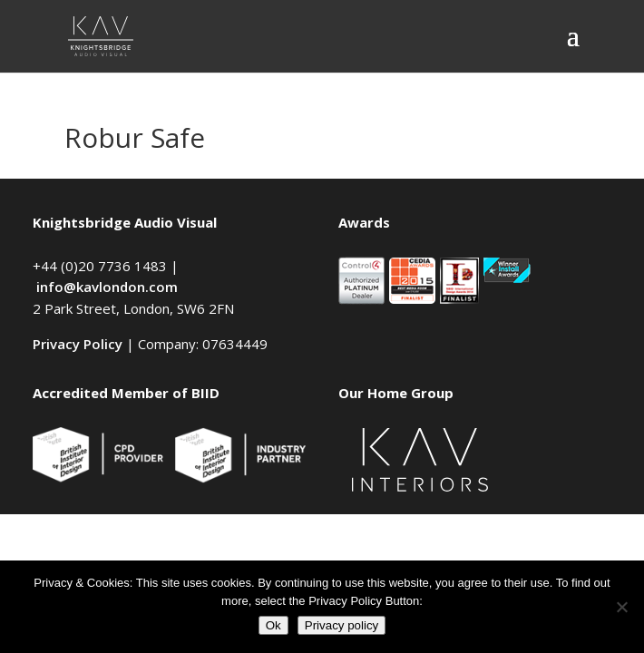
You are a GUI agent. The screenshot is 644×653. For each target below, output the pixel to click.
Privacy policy (342, 625)
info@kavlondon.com (107, 287)
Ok (273, 625)
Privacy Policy (78, 344)
